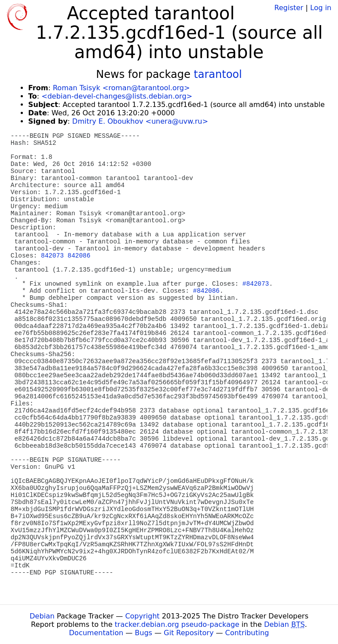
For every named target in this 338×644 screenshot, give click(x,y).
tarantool (218, 74)
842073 (52, 256)
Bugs (143, 633)
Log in (321, 8)
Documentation (96, 633)
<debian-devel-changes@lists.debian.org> (117, 96)
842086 (79, 256)
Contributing (247, 633)
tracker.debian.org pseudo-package (177, 624)
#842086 (206, 291)
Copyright (142, 616)
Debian (42, 616)
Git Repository (189, 633)
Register (289, 8)
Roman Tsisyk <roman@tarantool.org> (121, 88)
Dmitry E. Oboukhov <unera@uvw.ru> (140, 121)
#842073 (256, 284)
